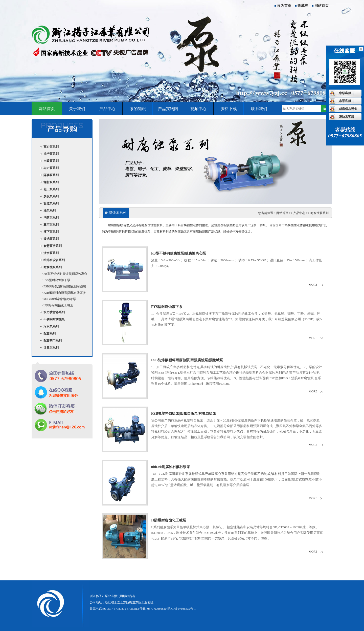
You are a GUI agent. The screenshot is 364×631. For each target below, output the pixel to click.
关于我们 (77, 109)
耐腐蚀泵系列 (53, 267)
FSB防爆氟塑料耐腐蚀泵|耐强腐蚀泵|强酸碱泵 (62, 287)
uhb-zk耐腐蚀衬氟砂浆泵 (60, 299)
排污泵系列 (51, 154)
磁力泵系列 (51, 168)
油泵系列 (50, 211)
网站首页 (322, 6)
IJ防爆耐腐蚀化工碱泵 (58, 305)
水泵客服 (345, 93)
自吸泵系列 (51, 161)
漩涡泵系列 (51, 239)
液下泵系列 (51, 232)
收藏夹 (303, 6)
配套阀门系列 (53, 341)
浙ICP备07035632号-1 (182, 609)
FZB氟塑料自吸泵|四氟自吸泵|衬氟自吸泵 (62, 293)
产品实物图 (168, 109)
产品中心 (107, 109)
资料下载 (229, 109)
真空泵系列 (51, 225)
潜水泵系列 (51, 253)
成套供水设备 (348, 109)
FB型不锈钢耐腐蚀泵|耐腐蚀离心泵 (62, 275)
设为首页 (284, 6)
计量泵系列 (51, 348)
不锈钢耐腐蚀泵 (54, 319)
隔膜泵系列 (51, 175)
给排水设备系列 (54, 260)
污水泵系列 (51, 326)
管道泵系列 (51, 203)
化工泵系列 (51, 189)
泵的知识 (138, 109)
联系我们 (259, 109)
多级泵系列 (51, 196)
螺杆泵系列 (51, 182)
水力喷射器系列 (54, 312)
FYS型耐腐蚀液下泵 (57, 280)
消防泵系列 (51, 218)
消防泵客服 (347, 117)
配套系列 (50, 333)
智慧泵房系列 (53, 246)
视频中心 (198, 109)
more (313, 285)
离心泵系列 (51, 147)
